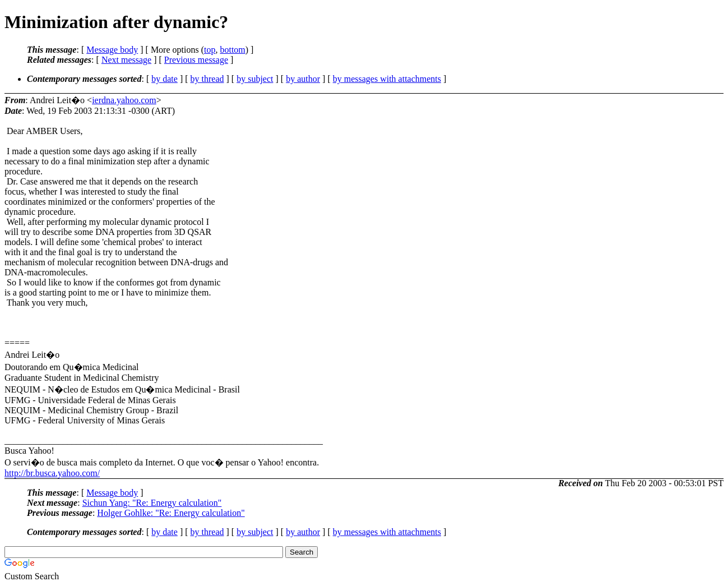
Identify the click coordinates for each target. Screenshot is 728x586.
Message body (112, 50)
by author (303, 79)
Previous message (196, 60)
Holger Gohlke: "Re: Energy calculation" (171, 513)
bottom (232, 50)
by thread (207, 79)
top (210, 50)
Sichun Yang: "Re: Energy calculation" (152, 503)
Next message (126, 60)
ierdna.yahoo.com (124, 100)
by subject (255, 79)
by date (164, 79)
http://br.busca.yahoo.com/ (52, 473)
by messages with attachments (387, 79)
